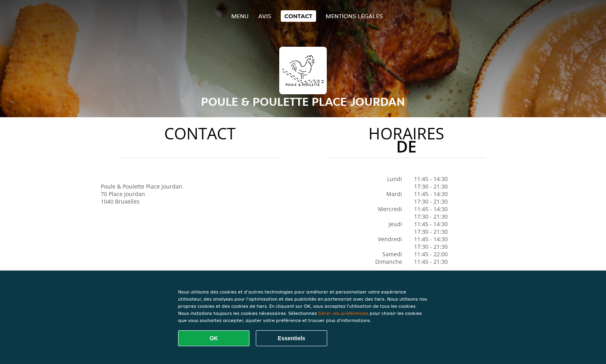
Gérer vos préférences (343, 313)
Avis (265, 16)
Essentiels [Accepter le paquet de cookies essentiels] (291, 338)
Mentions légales (354, 16)
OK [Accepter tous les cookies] (214, 338)
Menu (240, 16)
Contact (298, 16)
